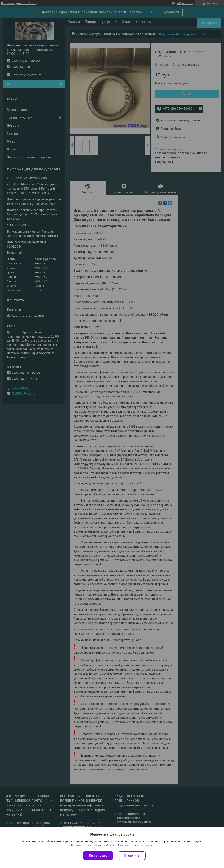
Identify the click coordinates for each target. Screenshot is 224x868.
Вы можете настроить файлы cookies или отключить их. (110, 845)
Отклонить (132, 856)
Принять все (98, 856)
